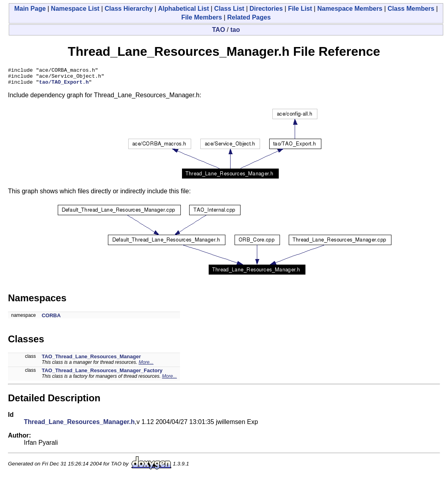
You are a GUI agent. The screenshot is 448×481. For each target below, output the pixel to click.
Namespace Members (350, 9)
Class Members (411, 9)
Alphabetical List (184, 9)
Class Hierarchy (129, 9)
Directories (266, 9)
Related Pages (249, 17)
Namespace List (75, 9)
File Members (202, 17)
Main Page (30, 9)
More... (146, 366)
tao (235, 30)
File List (300, 9)
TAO (219, 30)
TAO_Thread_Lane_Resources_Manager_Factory (102, 374)
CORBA (51, 319)
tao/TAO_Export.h (64, 85)
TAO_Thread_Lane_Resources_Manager (91, 360)
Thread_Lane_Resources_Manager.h (79, 425)
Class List (229, 9)
